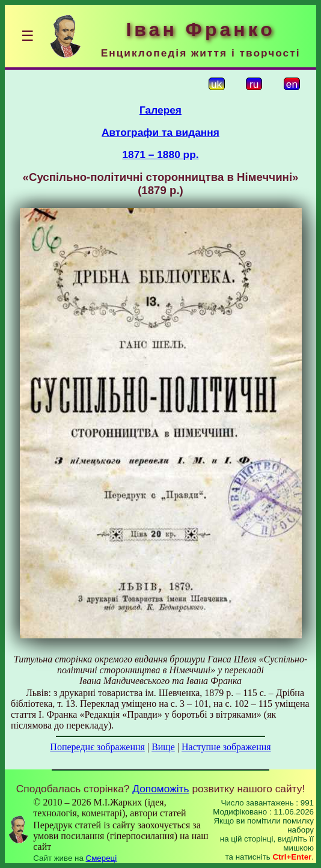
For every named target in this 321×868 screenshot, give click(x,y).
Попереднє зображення (97, 747)
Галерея (160, 110)
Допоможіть (160, 789)
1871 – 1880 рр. (160, 154)
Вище (163, 747)
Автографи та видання (160, 132)
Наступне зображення (226, 747)
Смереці (102, 858)
